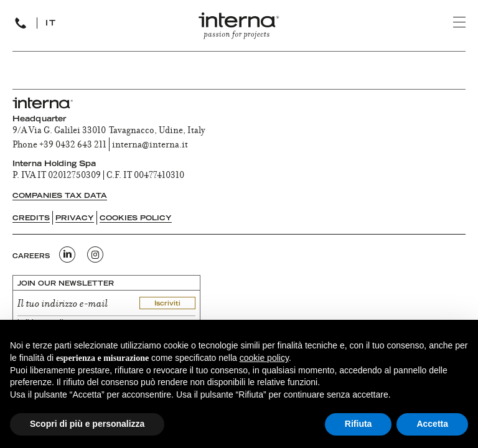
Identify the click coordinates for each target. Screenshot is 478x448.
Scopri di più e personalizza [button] (87, 424)
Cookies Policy (136, 219)
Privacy (75, 219)
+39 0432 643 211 (73, 146)
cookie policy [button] (264, 358)
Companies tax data (60, 196)
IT (51, 24)
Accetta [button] (432, 424)
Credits (31, 219)
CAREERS (31, 257)
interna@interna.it (150, 146)
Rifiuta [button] (358, 424)
